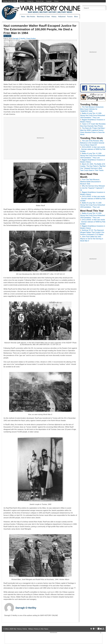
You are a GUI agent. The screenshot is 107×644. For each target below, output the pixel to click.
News (23, 17)
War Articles (31, 17)
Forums (70, 17)
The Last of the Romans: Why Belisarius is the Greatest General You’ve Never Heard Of (92, 143)
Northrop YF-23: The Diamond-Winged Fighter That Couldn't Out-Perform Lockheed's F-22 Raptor (92, 232)
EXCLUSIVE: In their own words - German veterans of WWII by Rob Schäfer (93, 149)
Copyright (49, 1)
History (54, 17)
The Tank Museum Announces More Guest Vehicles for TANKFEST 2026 (92, 109)
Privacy (56, 1)
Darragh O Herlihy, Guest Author (24, 39)
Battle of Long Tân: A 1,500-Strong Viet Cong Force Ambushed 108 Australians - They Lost (93, 115)
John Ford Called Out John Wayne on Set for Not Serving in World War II (92, 239)
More (76, 17)
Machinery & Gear (43, 17)
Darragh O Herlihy (26, 608)
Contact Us (30, 1)
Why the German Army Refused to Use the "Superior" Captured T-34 (92, 188)
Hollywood (62, 17)
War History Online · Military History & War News (31, 629)
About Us (22, 1)
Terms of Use (40, 1)
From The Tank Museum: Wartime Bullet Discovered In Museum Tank (91, 182)
